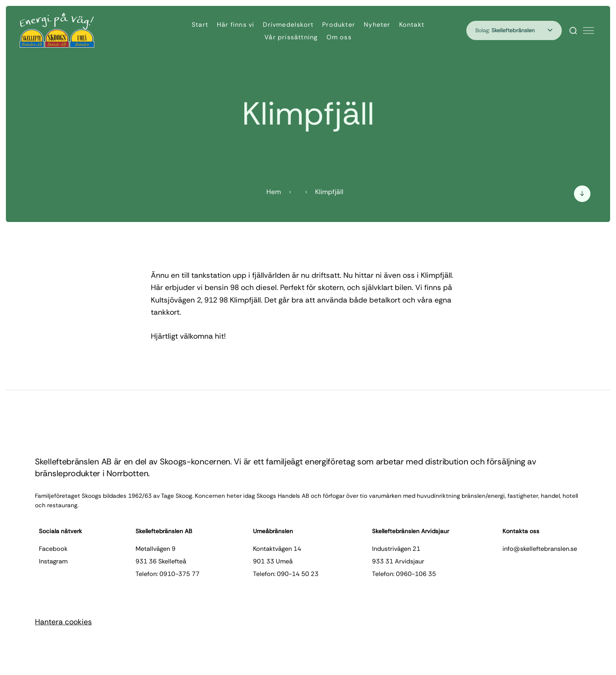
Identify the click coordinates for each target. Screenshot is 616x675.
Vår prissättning (291, 37)
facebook (53, 549)
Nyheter (377, 25)
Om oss (339, 37)
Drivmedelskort (288, 25)
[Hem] (57, 30)
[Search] (573, 31)
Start (200, 25)
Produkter (339, 25)
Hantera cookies (63, 622)
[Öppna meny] (588, 31)
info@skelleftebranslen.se (540, 549)
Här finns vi (236, 25)
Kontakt (412, 25)
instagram (53, 561)
